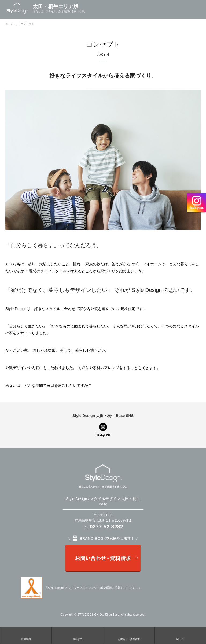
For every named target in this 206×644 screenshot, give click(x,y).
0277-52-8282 (107, 527)
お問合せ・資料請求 (129, 639)
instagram (103, 434)
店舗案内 (26, 639)
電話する (78, 639)
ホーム (9, 24)
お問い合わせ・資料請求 (103, 558)
